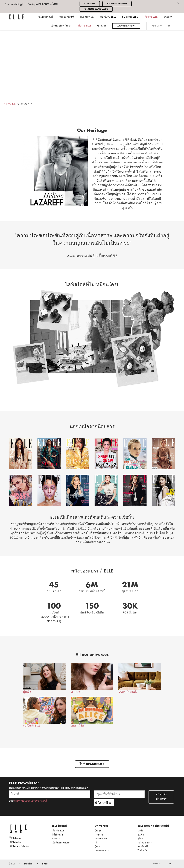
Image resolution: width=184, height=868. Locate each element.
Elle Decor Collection (19, 846)
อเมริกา (141, 835)
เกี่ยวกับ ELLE (151, 17)
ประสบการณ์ (87, 17)
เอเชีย (140, 831)
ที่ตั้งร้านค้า (57, 835)
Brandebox (28, 864)
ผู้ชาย (98, 847)
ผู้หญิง (44, 678)
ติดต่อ (12, 864)
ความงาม (92, 678)
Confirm (90, 4)
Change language (96, 9)
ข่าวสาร (168, 17)
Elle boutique (15, 838)
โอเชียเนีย (143, 851)
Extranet (45, 864)
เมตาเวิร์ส (92, 712)
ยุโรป (140, 839)
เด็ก (97, 843)
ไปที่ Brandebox (92, 764)
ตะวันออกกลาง (145, 843)
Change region (117, 4)
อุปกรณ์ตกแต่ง (140, 678)
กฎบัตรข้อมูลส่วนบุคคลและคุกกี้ (30, 801)
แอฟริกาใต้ (143, 847)
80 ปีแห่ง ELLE (108, 17)
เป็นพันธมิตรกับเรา (61, 26)
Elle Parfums (15, 842)
